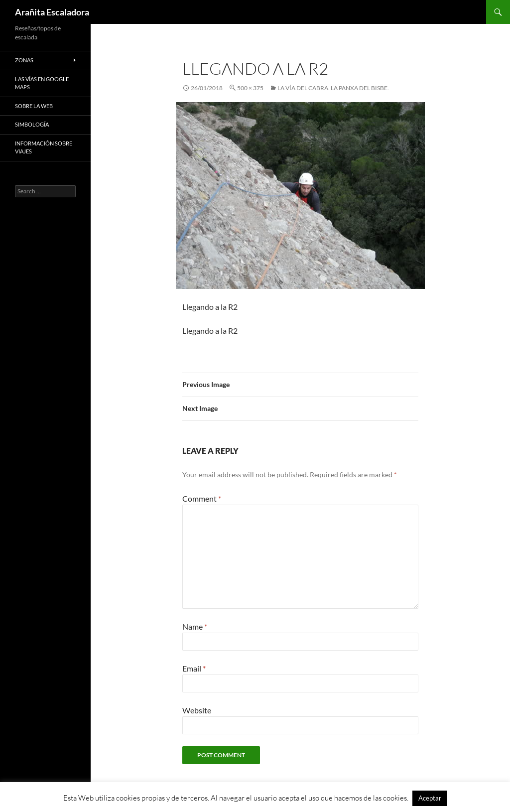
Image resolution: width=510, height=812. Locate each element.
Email (194, 668)
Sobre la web (34, 106)
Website (197, 710)
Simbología (32, 124)
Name (195, 626)
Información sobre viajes (44, 147)
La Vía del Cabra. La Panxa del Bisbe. (333, 88)
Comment (202, 498)
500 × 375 (250, 88)
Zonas (24, 60)
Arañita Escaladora (52, 12)
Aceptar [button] (430, 798)
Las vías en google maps (42, 83)
